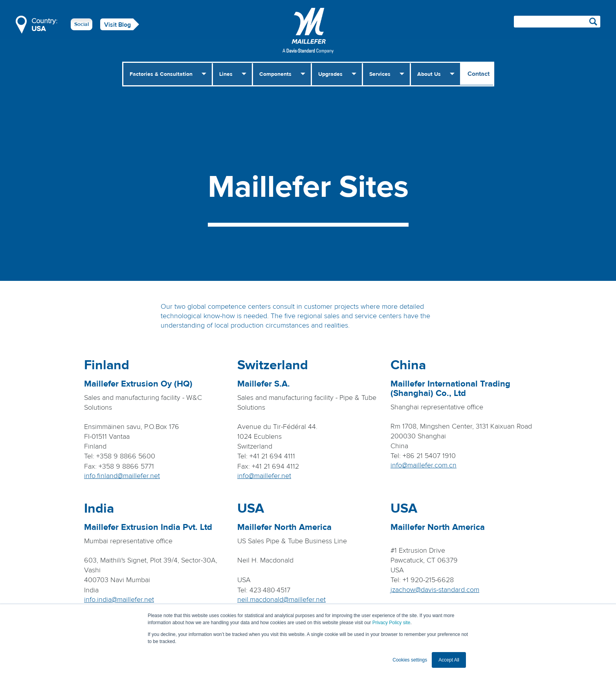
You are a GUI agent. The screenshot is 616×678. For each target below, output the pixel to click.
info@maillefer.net (264, 476)
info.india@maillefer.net (119, 600)
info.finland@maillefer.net (122, 476)
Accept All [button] (449, 660)
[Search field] (557, 22)
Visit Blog (117, 25)
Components (275, 74)
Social (82, 24)
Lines (226, 74)
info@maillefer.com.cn (423, 465)
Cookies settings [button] (410, 660)
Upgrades (330, 74)
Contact (478, 74)
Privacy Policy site (391, 623)
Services (380, 74)
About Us (429, 74)
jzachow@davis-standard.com (435, 590)
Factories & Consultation (161, 74)
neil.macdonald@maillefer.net (281, 600)
